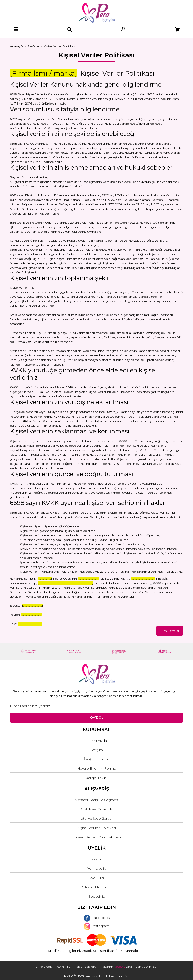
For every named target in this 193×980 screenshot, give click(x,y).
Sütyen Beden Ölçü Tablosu (97, 837)
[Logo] (97, 13)
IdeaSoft (69, 976)
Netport (119, 967)
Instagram (97, 926)
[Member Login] (123, 30)
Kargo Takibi (96, 778)
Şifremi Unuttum (97, 887)
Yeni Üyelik (96, 868)
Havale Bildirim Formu (97, 768)
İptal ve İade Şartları (96, 818)
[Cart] (177, 30)
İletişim (97, 750)
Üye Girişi (97, 878)
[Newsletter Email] (96, 706)
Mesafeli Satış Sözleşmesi (96, 800)
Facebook (97, 918)
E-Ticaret (85, 976)
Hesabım (96, 859)
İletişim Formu (97, 759)
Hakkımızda (97, 741)
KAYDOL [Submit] (96, 718)
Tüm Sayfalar (170, 631)
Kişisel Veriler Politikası (96, 828)
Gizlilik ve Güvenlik (96, 809)
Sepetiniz (96, 896)
